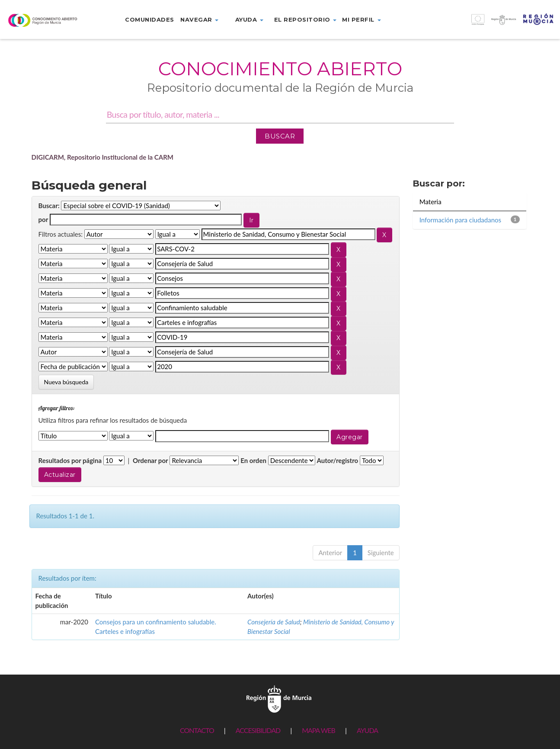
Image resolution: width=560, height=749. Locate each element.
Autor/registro (338, 460)
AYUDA (367, 730)
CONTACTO (197, 730)
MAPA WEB (318, 730)
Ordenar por (150, 460)
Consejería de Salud (274, 622)
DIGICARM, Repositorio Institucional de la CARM (103, 157)
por (43, 219)
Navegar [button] (199, 19)
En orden (253, 460)
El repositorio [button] (306, 19)
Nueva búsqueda (66, 382)
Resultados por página (70, 460)
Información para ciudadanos (460, 220)
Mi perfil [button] (361, 19)
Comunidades (150, 19)
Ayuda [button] (249, 19)
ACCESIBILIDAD (258, 730)
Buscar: (49, 206)
